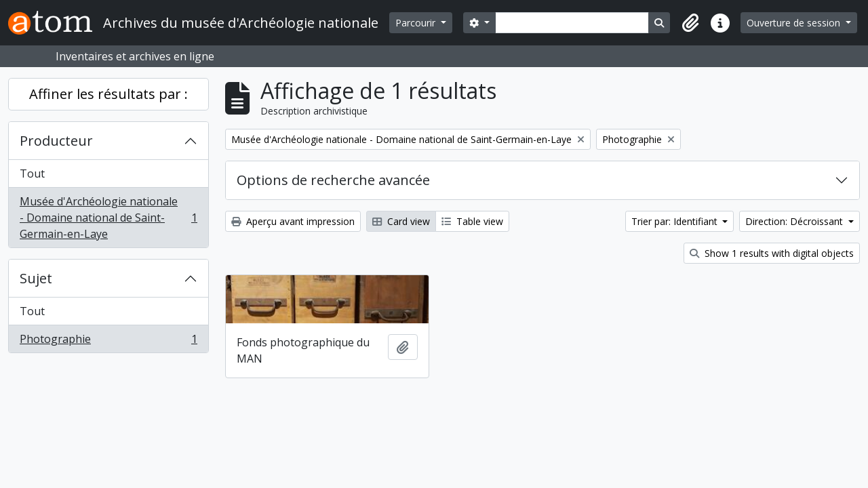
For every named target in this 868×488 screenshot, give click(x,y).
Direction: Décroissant (795, 221)
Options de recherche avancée (333, 180)
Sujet (36, 278)
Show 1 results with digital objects (772, 253)
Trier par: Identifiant (676, 221)
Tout (32, 174)
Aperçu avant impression (293, 221)
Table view (472, 221)
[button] (690, 23)
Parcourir (417, 23)
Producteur (56, 141)
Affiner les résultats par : (108, 94)
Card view (401, 221)
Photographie (108, 342)
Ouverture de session (795, 23)
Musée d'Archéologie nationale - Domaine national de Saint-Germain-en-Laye (108, 218)
